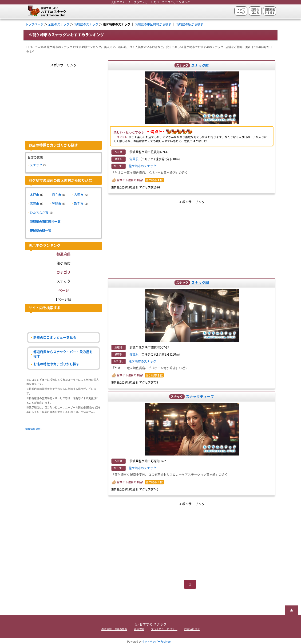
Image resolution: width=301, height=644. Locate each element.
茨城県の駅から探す (190, 24)
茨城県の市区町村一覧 (45, 222)
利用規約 (139, 629)
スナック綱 (200, 283)
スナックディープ (200, 396)
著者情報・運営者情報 (114, 629)
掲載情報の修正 (34, 429)
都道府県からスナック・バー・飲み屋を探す (63, 354)
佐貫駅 (134, 159)
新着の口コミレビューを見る (55, 338)
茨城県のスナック (86, 24)
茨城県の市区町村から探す (153, 24)
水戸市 (34, 195)
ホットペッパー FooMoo (156, 642)
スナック (36, 165)
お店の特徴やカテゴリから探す (56, 364)
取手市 (79, 204)
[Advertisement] (192, 238)
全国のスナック (59, 24)
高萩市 (34, 204)
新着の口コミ (255, 11)
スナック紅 (200, 65)
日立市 (57, 195)
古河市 (79, 195)
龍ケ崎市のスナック (142, 166)
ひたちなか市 (39, 213)
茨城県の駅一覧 (41, 231)
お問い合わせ (192, 629)
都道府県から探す (270, 11)
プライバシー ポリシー (164, 629)
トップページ (241, 11)
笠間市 (57, 204)
